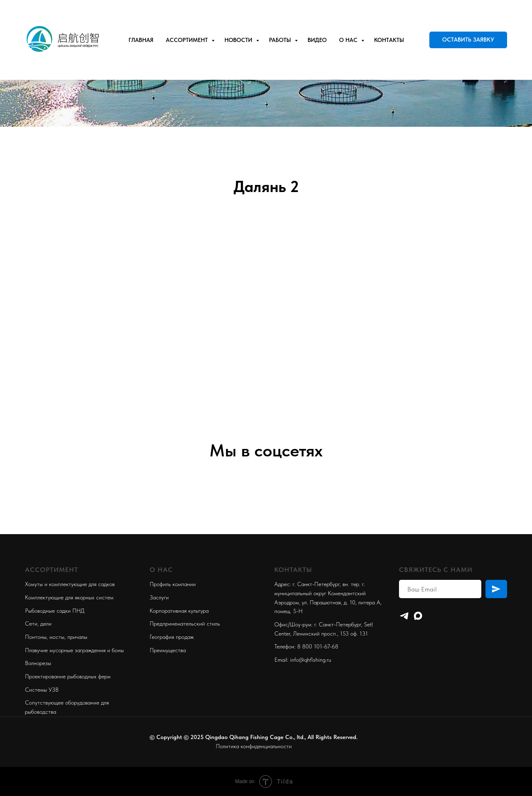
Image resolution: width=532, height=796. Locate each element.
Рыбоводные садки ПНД (55, 611)
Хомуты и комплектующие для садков (70, 584)
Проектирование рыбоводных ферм (68, 676)
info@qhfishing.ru (311, 660)
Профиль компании (173, 584)
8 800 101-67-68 (318, 646)
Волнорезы (38, 663)
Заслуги (159, 597)
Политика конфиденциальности (254, 746)
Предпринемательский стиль (185, 623)
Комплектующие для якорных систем (69, 597)
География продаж (172, 637)
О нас (349, 40)
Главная (141, 40)
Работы (281, 40)
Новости (239, 40)
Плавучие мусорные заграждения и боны (74, 650)
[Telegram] (404, 616)
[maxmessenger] (418, 616)
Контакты (389, 40)
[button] (468, 40)
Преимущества (168, 650)
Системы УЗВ (42, 690)
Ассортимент (188, 40)
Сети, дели (38, 623)
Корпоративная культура (179, 611)
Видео (317, 40)
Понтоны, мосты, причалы (56, 637)
